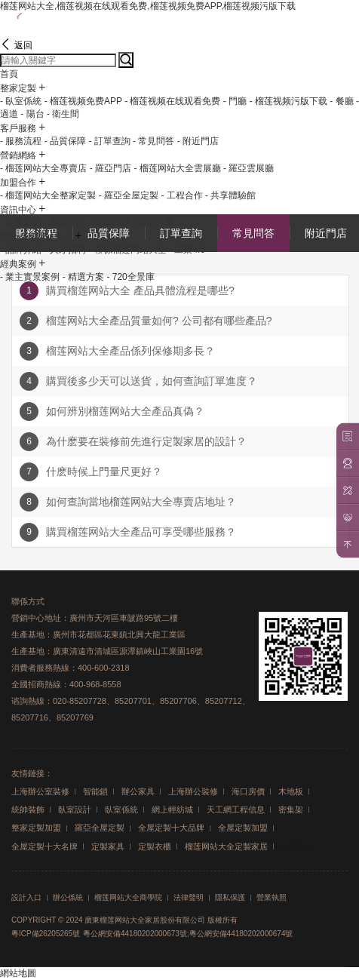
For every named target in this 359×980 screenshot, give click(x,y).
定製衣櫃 (155, 846)
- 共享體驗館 (230, 195)
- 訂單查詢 (109, 141)
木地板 (291, 791)
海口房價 (248, 791)
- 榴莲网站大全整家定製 (48, 195)
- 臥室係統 (21, 101)
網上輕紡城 (172, 809)
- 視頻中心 (65, 223)
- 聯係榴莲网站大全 (127, 250)
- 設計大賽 (153, 223)
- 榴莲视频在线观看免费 (172, 101)
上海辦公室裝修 (40, 791)
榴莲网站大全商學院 (128, 898)
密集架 (291, 809)
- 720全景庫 (130, 277)
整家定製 (18, 88)
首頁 (9, 74)
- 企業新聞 (21, 223)
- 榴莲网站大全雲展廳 (177, 168)
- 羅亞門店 (110, 168)
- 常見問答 (153, 141)
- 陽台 (32, 114)
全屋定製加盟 (243, 828)
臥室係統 (121, 809)
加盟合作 (18, 183)
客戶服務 (18, 128)
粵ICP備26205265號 (46, 934)
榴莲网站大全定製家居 (226, 846)
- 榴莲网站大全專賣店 (43, 168)
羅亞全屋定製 (100, 828)
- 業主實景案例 (30, 277)
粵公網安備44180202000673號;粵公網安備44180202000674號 (188, 934)
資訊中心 (18, 210)
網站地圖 (18, 973)
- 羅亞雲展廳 (249, 168)
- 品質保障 (65, 141)
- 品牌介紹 (21, 250)
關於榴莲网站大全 (36, 237)
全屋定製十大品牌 (171, 828)
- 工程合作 (181, 195)
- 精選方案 (83, 277)
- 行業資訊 (109, 223)
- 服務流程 (21, 141)
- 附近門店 (198, 141)
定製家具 (108, 846)
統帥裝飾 (28, 809)
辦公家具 (138, 791)
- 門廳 (235, 101)
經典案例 (18, 264)
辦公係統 (68, 898)
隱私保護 (230, 898)
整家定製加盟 (36, 828)
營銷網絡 (18, 155)
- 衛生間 (63, 114)
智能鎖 (95, 791)
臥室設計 (75, 809)
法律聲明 (189, 898)
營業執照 (272, 898)
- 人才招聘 (65, 250)
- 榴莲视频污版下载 (288, 101)
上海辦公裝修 (193, 791)
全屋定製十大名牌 (44, 846)
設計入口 (26, 898)
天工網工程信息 (236, 809)
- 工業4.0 (187, 250)
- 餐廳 (341, 101)
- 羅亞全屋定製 (129, 195)
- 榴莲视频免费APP (83, 101)
